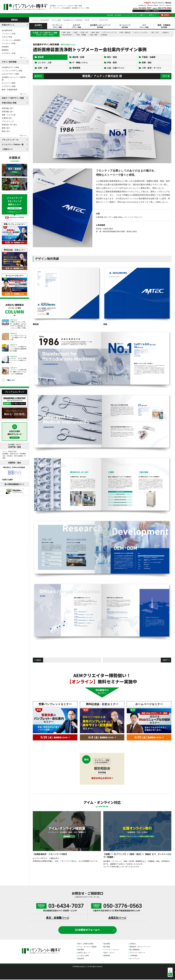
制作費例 (81, 950)
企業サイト (143, 15)
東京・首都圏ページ (58, 918)
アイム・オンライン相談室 (87, 947)
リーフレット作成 (9, 43)
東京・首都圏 (81, 35)
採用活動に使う (8, 112)
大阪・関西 (94, 35)
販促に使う (6, 131)
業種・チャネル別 (9, 115)
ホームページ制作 (9, 83)
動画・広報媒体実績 (9, 90)
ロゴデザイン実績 (9, 86)
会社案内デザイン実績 (10, 67)
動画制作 (5, 50)
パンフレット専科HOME (40, 20)
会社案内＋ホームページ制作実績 (14, 78)
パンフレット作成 (9, 34)
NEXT (165, 76)
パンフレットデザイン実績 (12, 71)
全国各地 (104, 35)
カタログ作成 (7, 37)
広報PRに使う (7, 118)
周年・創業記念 (125, 33)
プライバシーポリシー (137, 953)
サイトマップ (134, 959)
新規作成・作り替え (9, 125)
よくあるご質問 (83, 956)
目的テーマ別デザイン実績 (13, 98)
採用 (76, 33)
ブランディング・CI (110, 33)
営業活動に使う (8, 108)
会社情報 (110, 15)
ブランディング (8, 121)
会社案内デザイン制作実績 (73, 20)
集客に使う (6, 128)
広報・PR (84, 33)
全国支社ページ (117, 918)
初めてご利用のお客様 (85, 944)
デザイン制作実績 (9, 62)
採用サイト (153, 15)
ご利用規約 (133, 956)
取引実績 (118, 15)
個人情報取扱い (135, 950)
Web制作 (5, 47)
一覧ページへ (23, 58)
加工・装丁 (155, 33)
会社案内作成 (7, 30)
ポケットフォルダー (141, 33)
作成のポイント (8, 25)
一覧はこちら (10, 380)
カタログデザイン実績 (10, 74)
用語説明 (81, 959)
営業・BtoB (66, 33)
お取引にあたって (84, 953)
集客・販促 (95, 33)
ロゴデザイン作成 (9, 53)
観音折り (166, 33)
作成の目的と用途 (9, 103)
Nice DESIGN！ (68, 35)
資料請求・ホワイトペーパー (140, 947)
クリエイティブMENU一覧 (13, 144)
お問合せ (166, 15)
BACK (39, 76)
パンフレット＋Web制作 (11, 40)
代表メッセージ (109, 953)
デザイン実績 (56, 20)
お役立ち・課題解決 (15, 308)
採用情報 (107, 956)
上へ (170, 971)
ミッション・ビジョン (130, 15)
